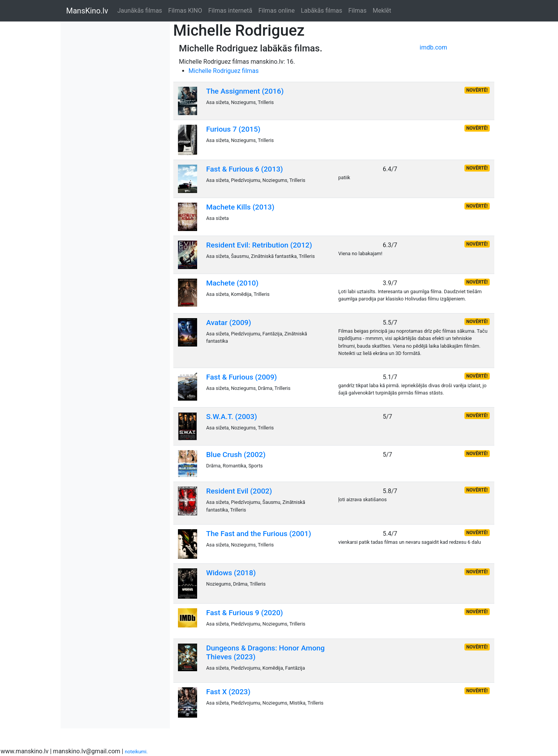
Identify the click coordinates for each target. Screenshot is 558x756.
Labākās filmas (321, 11)
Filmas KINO (185, 11)
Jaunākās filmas (140, 11)
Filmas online (277, 11)
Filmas (357, 11)
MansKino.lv (87, 11)
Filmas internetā (230, 11)
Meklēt (382, 11)
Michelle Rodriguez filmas (224, 71)
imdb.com (433, 47)
